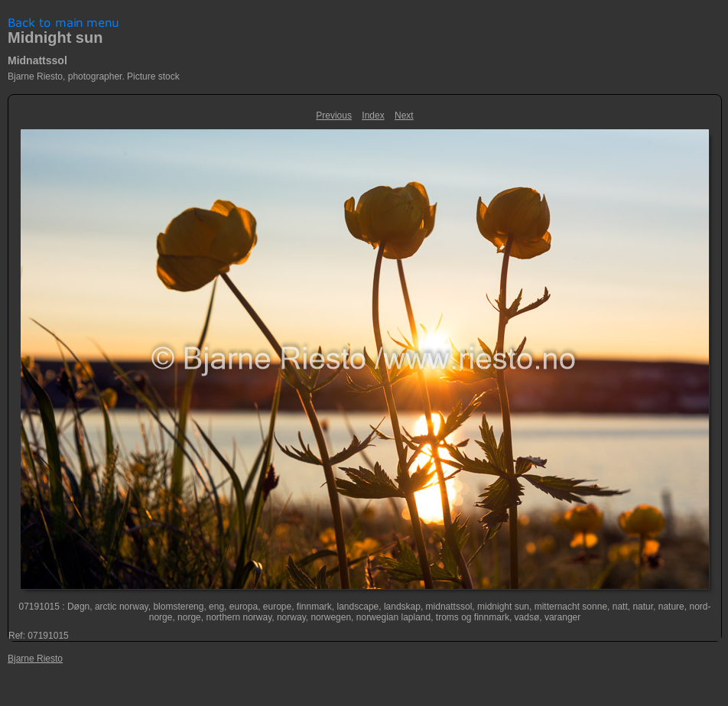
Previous (334, 115)
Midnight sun (55, 37)
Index (373, 115)
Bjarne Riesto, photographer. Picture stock (94, 76)
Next (404, 115)
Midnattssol (37, 60)
